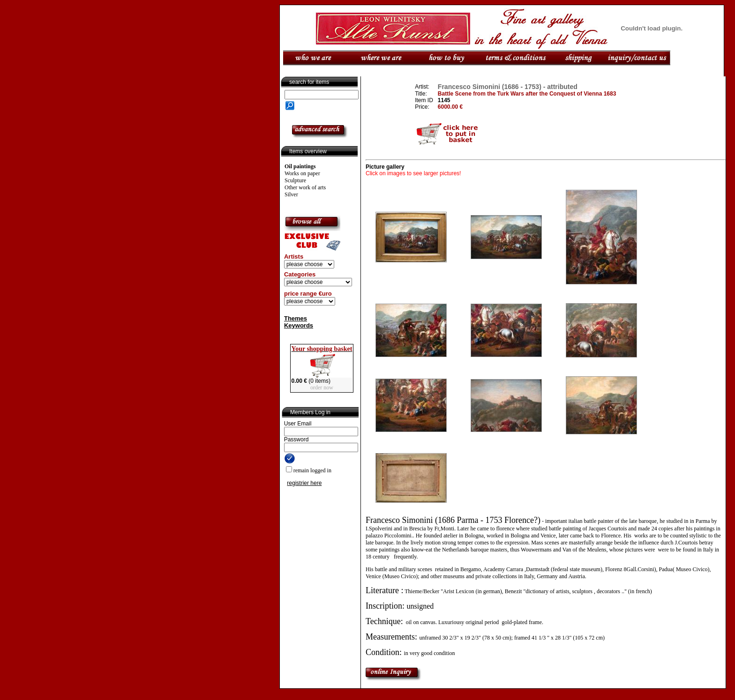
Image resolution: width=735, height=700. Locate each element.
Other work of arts (305, 187)
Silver (291, 194)
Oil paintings (300, 166)
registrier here (304, 483)
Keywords (299, 325)
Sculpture (295, 180)
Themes (296, 318)
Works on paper (302, 173)
